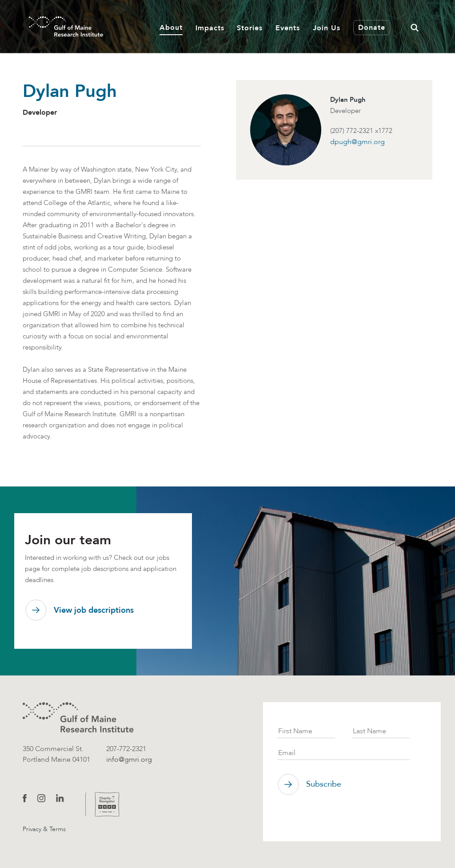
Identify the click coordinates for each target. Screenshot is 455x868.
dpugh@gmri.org (357, 142)
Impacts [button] (210, 28)
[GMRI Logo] (55, 26)
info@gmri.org (129, 759)
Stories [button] (250, 28)
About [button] (171, 27)
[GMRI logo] (78, 717)
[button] (415, 26)
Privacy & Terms (44, 829)
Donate (372, 27)
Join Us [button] (327, 28)
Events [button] (288, 28)
